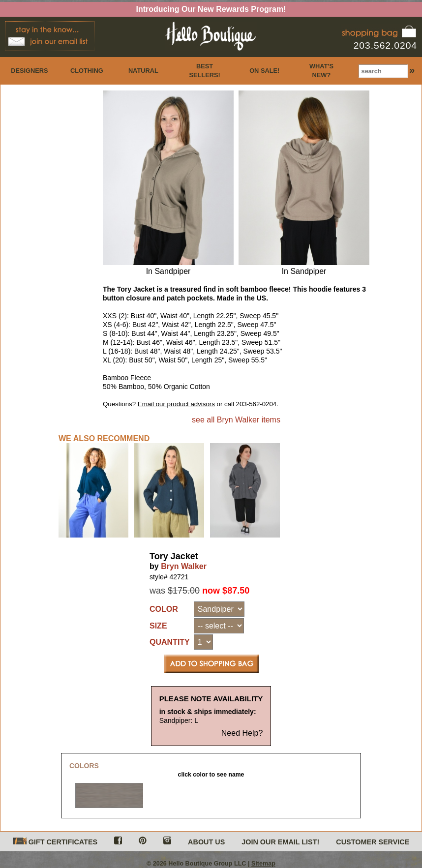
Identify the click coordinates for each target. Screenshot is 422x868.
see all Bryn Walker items (236, 420)
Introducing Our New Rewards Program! (211, 9)
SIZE (158, 626)
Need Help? (242, 733)
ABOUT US (206, 842)
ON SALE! (264, 71)
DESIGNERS (29, 71)
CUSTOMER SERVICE (373, 842)
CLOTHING (87, 71)
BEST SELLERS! (204, 71)
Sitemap (263, 864)
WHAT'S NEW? (321, 71)
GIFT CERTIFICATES (55, 842)
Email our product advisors (176, 404)
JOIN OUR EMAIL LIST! (280, 842)
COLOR (164, 609)
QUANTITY (170, 642)
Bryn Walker (184, 566)
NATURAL (143, 71)
